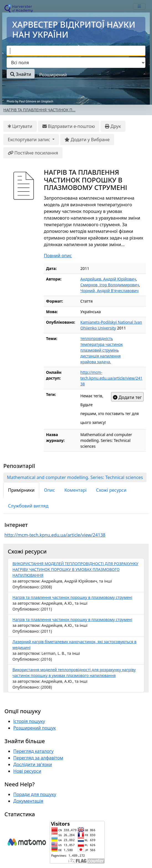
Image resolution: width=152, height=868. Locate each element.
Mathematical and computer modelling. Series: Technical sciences (75, 477)
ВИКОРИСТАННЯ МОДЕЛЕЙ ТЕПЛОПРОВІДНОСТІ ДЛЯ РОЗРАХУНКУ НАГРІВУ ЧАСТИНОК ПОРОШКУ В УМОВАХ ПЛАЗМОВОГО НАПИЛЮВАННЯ (75, 569)
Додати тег (127, 397)
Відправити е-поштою (69, 126)
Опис (50, 490)
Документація (28, 801)
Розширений (53, 75)
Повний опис (58, 256)
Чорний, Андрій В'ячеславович (109, 291)
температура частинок (101, 344)
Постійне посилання (33, 153)
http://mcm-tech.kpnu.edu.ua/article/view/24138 (111, 378)
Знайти (21, 74)
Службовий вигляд (28, 506)
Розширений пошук (35, 728)
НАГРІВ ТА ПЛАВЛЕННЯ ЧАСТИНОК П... (39, 110)
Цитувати (20, 126)
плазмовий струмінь (100, 350)
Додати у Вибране (87, 140)
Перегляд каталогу (33, 751)
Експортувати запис (29, 140)
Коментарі (75, 490)
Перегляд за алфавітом (38, 758)
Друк (113, 126)
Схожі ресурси (111, 490)
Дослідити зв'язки (33, 764)
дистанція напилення (101, 356)
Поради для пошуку (35, 794)
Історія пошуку (29, 721)
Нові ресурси (27, 771)
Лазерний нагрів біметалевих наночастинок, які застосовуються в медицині (74, 645)
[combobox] (76, 51)
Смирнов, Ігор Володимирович (110, 285)
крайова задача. (96, 362)
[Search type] (76, 63)
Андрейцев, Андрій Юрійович (108, 279)
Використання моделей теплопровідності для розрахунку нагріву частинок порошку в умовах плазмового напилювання (74, 673)
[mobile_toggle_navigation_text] (139, 6)
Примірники (21, 490)
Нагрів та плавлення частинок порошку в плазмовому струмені (72, 597)
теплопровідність (97, 338)
